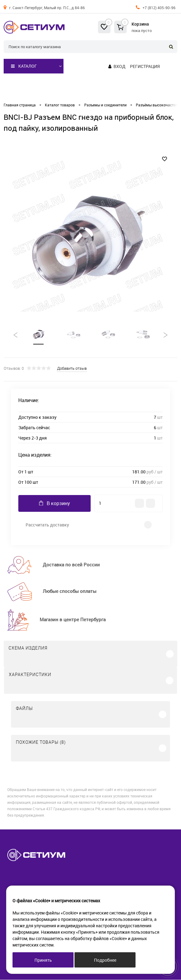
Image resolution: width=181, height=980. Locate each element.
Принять (43, 960)
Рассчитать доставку (47, 525)
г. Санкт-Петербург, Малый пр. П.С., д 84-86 (47, 8)
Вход (119, 66)
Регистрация (145, 66)
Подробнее (105, 960)
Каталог (24, 66)
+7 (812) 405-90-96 (159, 8)
